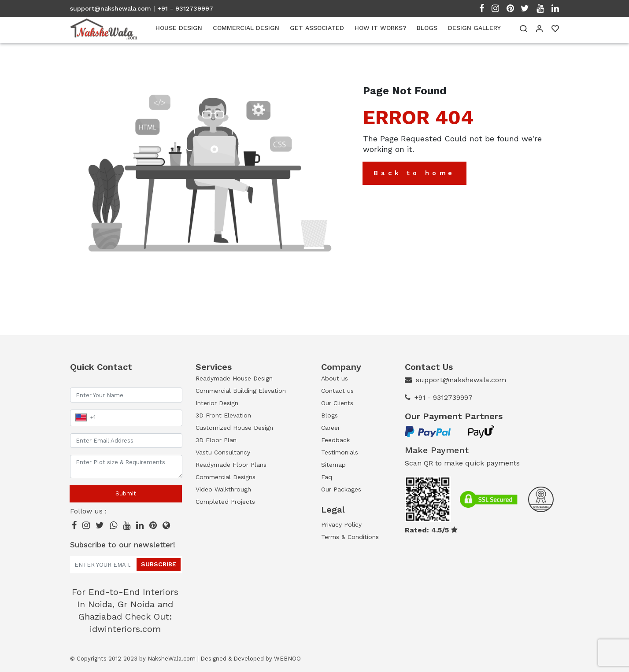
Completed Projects (225, 502)
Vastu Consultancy (223, 452)
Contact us (337, 391)
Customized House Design (234, 428)
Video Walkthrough (223, 489)
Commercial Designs (226, 477)
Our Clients (337, 403)
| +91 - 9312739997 (183, 8)
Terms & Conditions (350, 537)
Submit (126, 493)
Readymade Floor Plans (231, 465)
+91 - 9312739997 (444, 397)
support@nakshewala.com (111, 8)
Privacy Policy (341, 524)
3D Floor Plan (216, 440)
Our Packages (341, 489)
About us (335, 378)
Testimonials (340, 452)
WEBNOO (287, 659)
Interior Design (217, 403)
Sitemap (333, 465)
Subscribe (159, 564)
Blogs (329, 415)
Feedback (335, 440)
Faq (327, 477)
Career (331, 428)
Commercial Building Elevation (241, 391)
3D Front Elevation (223, 415)
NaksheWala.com (172, 659)
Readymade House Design (234, 378)
